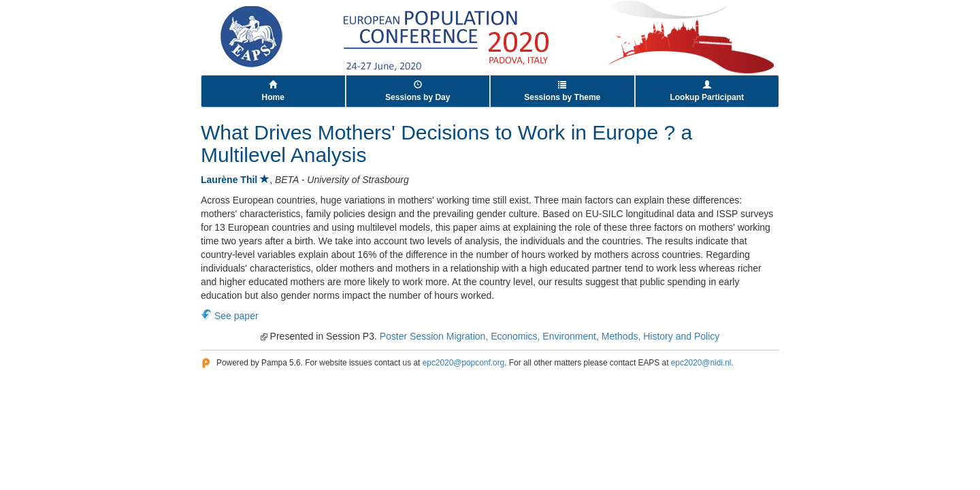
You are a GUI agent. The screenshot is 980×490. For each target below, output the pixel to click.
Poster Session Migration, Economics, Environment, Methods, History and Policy (550, 336)
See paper (236, 316)
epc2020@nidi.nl (701, 363)
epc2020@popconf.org (464, 363)
